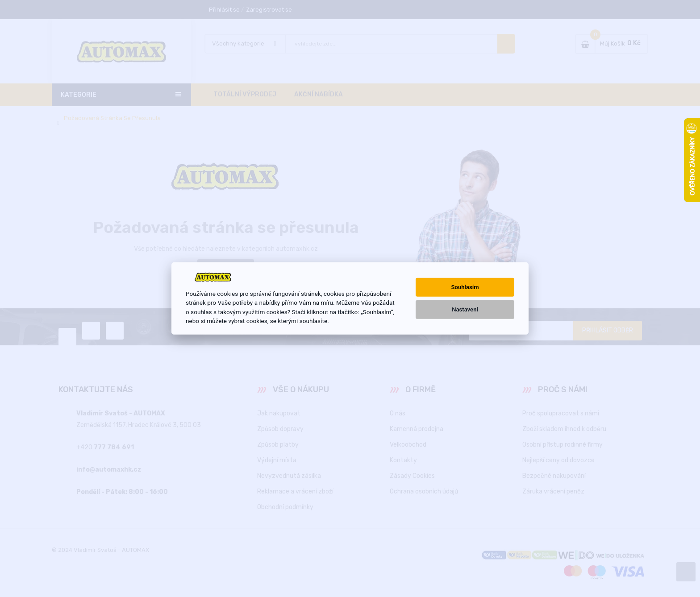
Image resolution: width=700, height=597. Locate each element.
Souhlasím (465, 287)
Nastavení (465, 309)
